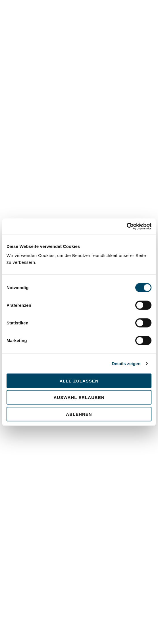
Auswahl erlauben (79, 397)
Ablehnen (79, 414)
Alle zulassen (79, 381)
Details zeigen (126, 364)
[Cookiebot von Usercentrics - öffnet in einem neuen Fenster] (127, 226)
